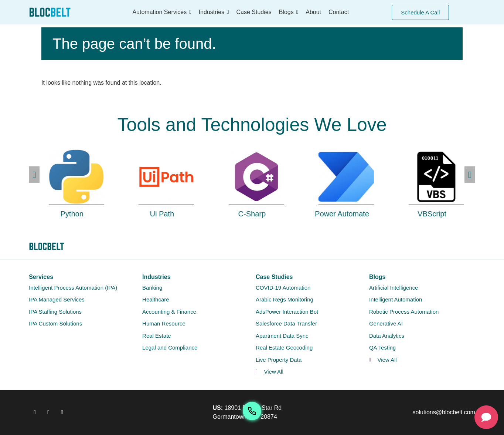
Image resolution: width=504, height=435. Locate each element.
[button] (34, 175)
